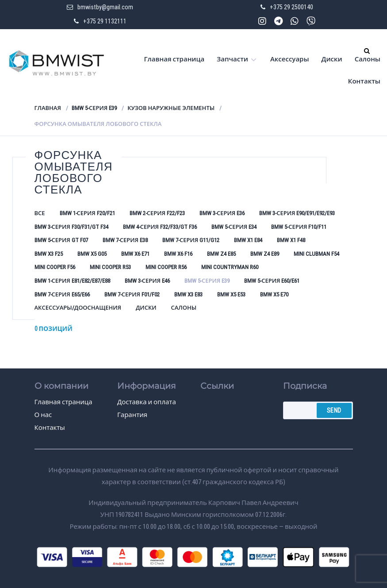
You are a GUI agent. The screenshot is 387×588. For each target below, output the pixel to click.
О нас (43, 415)
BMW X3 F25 (49, 254)
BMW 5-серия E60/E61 (272, 281)
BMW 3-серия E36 (222, 213)
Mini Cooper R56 (166, 267)
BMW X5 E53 (231, 294)
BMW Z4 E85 (221, 254)
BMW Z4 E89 (265, 254)
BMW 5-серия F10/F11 (299, 227)
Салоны (368, 59)
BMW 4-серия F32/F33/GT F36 (160, 227)
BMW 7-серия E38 (125, 240)
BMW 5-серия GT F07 (61, 240)
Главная (48, 108)
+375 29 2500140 (291, 7)
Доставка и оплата (147, 402)
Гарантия (132, 415)
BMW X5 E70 (274, 294)
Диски (332, 59)
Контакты (364, 81)
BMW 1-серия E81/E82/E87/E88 (72, 281)
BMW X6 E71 (135, 254)
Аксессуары (290, 59)
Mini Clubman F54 (316, 254)
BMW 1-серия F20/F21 (87, 213)
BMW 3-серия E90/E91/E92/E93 (297, 213)
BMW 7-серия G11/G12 (191, 240)
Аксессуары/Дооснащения (78, 308)
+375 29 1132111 (105, 21)
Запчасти (232, 59)
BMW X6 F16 (178, 254)
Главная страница (174, 59)
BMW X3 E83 (188, 294)
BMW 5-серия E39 (94, 108)
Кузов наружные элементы (171, 108)
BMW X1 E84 (248, 240)
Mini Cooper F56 (55, 267)
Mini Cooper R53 (110, 267)
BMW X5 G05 (92, 254)
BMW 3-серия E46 (147, 281)
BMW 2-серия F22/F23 (157, 213)
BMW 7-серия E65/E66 (62, 294)
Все (40, 213)
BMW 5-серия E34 (234, 227)
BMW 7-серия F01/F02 (132, 294)
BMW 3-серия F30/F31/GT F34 (71, 227)
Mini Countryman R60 (230, 267)
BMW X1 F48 (291, 240)
